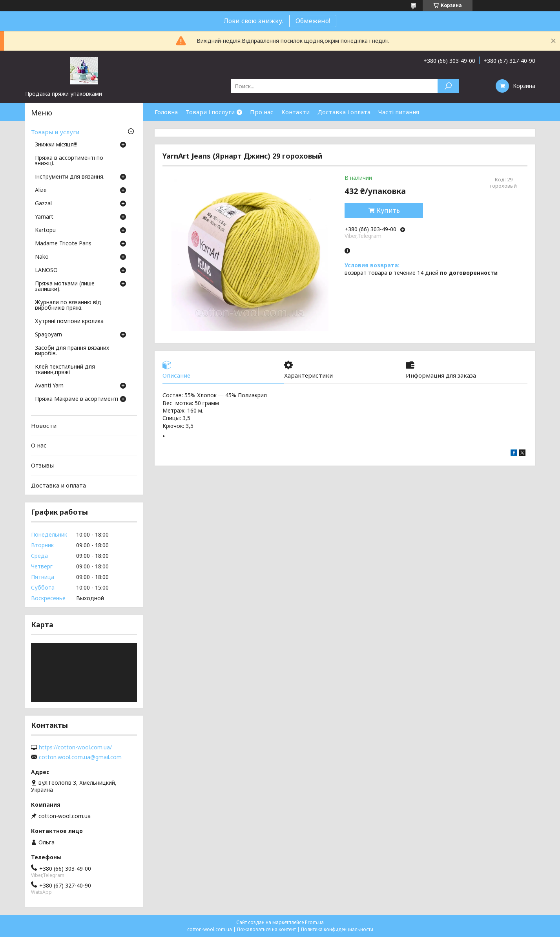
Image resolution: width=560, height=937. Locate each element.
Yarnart (44, 217)
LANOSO (46, 270)
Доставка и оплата (58, 485)
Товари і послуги (210, 112)
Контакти (296, 112)
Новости (44, 426)
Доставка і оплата (344, 112)
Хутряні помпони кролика (69, 321)
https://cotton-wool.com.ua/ (75, 747)
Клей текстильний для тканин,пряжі (65, 370)
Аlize (41, 190)
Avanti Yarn (49, 386)
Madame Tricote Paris (63, 244)
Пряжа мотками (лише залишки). (65, 287)
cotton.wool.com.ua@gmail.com (80, 757)
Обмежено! (313, 21)
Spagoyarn (48, 335)
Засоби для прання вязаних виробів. (72, 351)
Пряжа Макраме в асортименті (77, 399)
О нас (39, 445)
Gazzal (43, 204)
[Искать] (448, 86)
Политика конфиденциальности (337, 929)
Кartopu (45, 230)
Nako (42, 257)
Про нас (262, 112)
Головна (166, 112)
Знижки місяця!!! (56, 145)
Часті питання (399, 112)
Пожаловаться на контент (266, 929)
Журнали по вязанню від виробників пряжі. (68, 305)
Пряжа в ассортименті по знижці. (69, 161)
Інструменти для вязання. (70, 177)
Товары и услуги (55, 132)
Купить (388, 210)
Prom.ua (314, 922)
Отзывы (42, 465)
